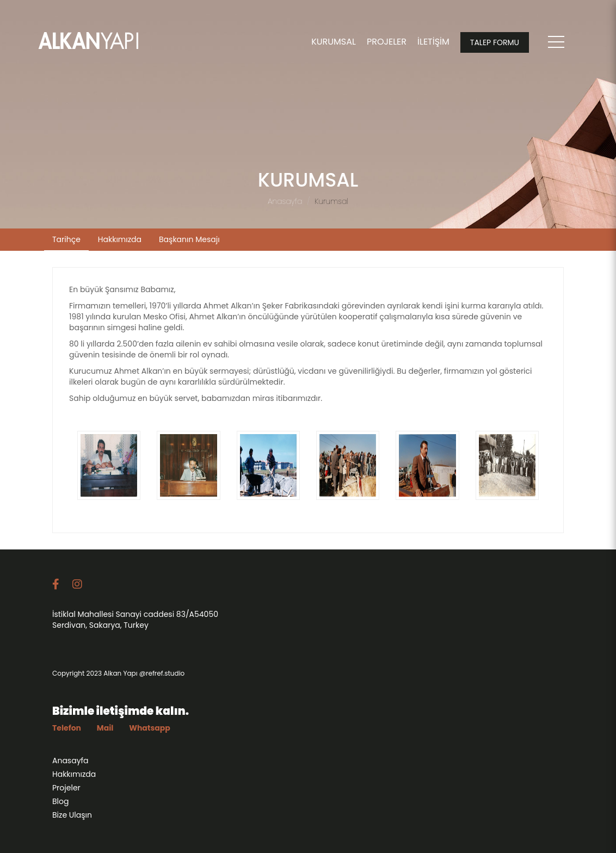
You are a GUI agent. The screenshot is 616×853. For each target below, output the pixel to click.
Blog (60, 804)
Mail (105, 731)
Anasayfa (285, 201)
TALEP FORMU (495, 42)
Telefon (67, 731)
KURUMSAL (334, 42)
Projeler (66, 790)
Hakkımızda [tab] (120, 239)
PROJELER (387, 42)
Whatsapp (150, 731)
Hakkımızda (74, 777)
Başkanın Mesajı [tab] (189, 239)
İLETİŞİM (433, 42)
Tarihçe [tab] (66, 239)
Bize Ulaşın (72, 818)
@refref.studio (162, 676)
